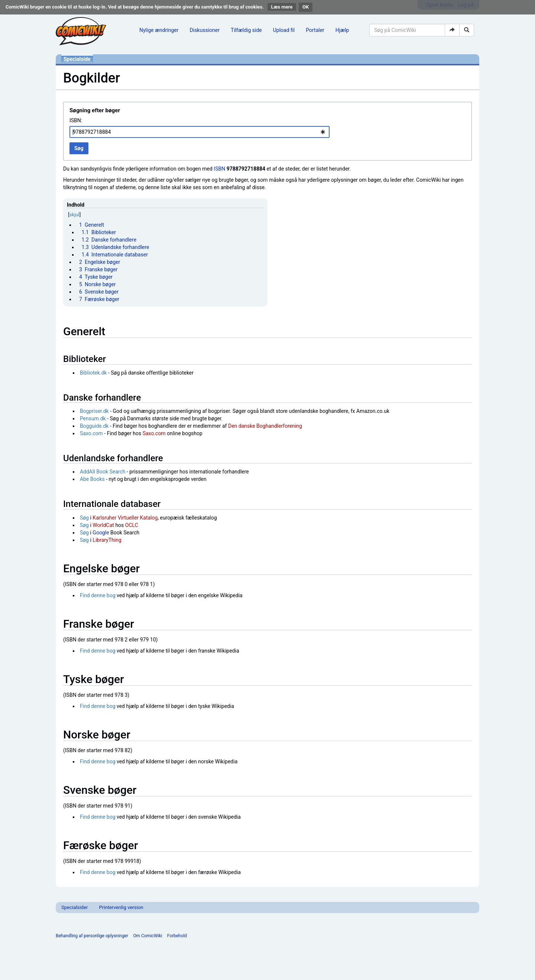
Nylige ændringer (159, 30)
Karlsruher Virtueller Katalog (125, 518)
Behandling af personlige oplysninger (92, 936)
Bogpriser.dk (94, 411)
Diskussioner (205, 30)
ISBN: (76, 120)
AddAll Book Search (103, 472)
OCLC (132, 525)
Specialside (77, 59)
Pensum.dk (93, 418)
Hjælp (342, 30)
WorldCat (103, 525)
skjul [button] (74, 215)
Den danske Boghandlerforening (265, 426)
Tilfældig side (246, 30)
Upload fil (284, 30)
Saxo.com (91, 433)
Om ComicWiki (147, 936)
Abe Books (92, 479)
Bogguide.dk (94, 426)
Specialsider (74, 907)
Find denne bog (98, 595)
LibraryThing (107, 540)
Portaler (315, 30)
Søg (84, 518)
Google (101, 533)
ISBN (219, 169)
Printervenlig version (121, 907)
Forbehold (177, 936)
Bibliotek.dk (93, 373)
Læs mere (282, 7)
